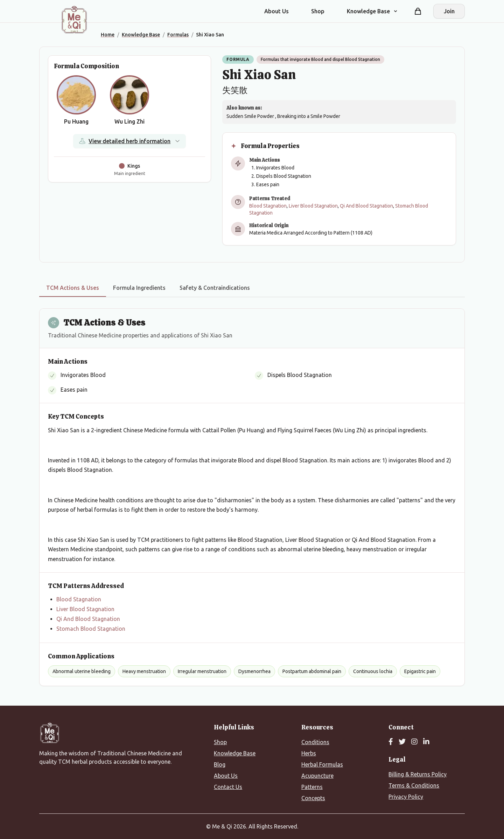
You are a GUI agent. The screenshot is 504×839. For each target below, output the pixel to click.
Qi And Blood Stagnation (366, 206)
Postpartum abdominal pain (312, 671)
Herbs (309, 753)
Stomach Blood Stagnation (91, 629)
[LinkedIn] (426, 742)
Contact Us (228, 787)
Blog (220, 764)
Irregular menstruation (202, 671)
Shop (318, 11)
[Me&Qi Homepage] (74, 20)
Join (449, 11)
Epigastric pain (420, 671)
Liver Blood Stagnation (313, 206)
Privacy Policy (406, 797)
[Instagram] (414, 742)
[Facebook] (391, 742)
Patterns (312, 787)
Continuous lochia (373, 671)
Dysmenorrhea (254, 671)
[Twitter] (402, 742)
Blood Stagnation (268, 206)
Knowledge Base (235, 753)
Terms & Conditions (414, 785)
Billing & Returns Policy (418, 774)
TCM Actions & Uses (73, 288)
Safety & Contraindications (215, 288)
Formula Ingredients (139, 288)
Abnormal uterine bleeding (82, 671)
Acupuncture (317, 776)
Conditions (315, 742)
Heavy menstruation (144, 671)
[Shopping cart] (418, 11)
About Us (276, 11)
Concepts (313, 798)
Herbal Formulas (322, 764)
